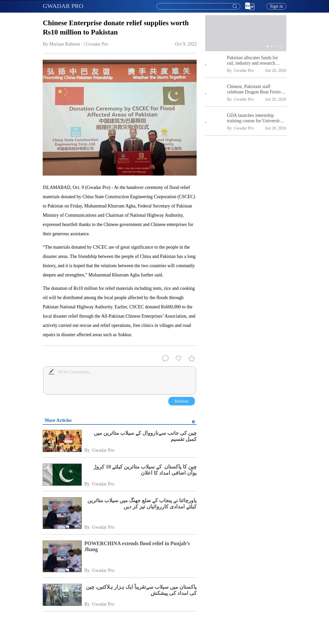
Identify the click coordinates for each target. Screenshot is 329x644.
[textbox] (198, 6)
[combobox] (198, 6)
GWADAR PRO (63, 6)
